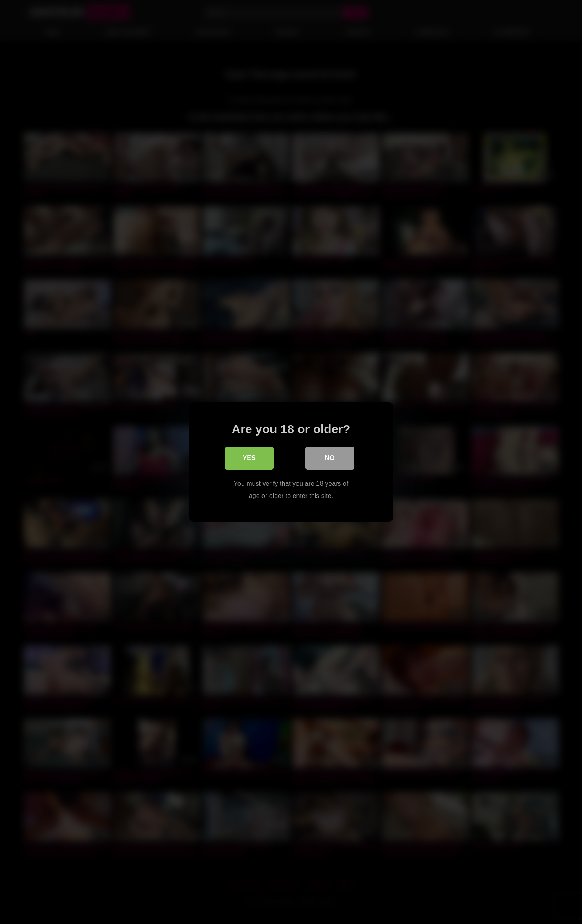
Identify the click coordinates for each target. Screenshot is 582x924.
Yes (249, 458)
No (330, 458)
